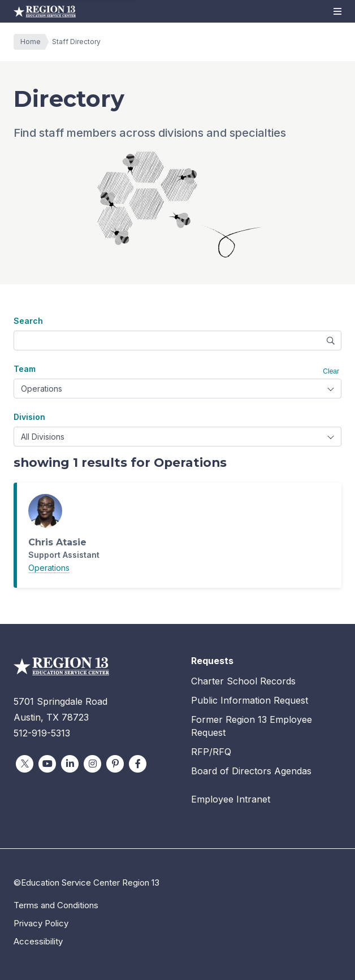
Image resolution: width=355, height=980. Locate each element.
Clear (331, 371)
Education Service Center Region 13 (45, 11)
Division (29, 417)
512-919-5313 (42, 733)
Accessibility (38, 941)
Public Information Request (250, 700)
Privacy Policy (41, 923)
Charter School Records (243, 681)
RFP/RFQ (211, 752)
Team (25, 369)
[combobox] (177, 389)
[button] (337, 11)
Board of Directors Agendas (251, 771)
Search (28, 321)
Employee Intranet (231, 799)
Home (33, 42)
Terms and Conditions (56, 905)
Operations (49, 568)
